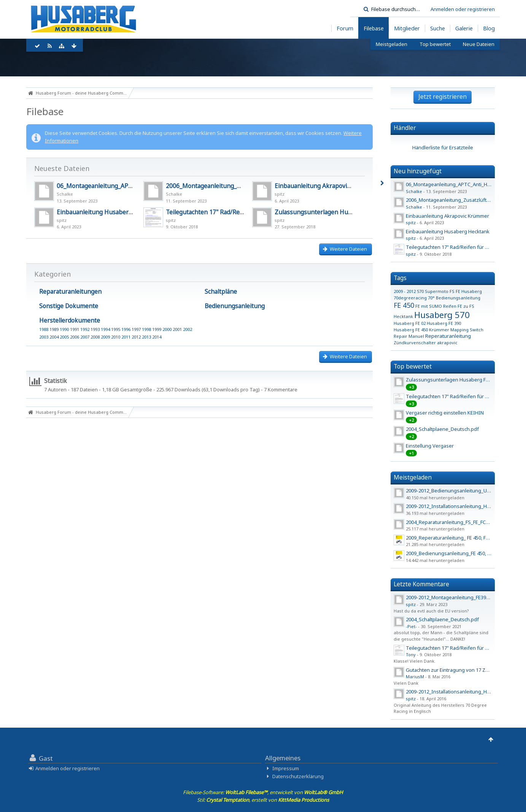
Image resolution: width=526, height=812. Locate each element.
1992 (85, 329)
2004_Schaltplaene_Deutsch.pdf (442, 429)
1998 (146, 329)
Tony (411, 655)
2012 (136, 337)
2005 (64, 337)
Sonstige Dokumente (69, 306)
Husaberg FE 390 (444, 323)
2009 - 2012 (405, 291)
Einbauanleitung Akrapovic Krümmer (326, 186)
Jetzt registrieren (443, 97)
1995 (116, 329)
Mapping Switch (467, 330)
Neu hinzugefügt (418, 171)
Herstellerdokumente (70, 320)
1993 (95, 329)
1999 (157, 329)
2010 (116, 337)
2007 (85, 337)
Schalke (65, 194)
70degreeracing (410, 298)
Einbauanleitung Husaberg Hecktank (108, 212)
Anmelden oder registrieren (463, 9)
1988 (44, 329)
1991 (75, 329)
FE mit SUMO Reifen (436, 306)
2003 (44, 337)
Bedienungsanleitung (235, 306)
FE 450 (404, 305)
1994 (105, 329)
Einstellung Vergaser (430, 446)
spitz (280, 194)
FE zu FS (466, 306)
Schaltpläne (221, 291)
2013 (146, 337)
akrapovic (447, 343)
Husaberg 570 (442, 315)
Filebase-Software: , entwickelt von (263, 792)
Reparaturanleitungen (70, 291)
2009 (105, 337)
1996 (126, 329)
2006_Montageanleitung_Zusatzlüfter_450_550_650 (238, 186)
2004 (54, 337)
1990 (64, 329)
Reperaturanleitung (448, 336)
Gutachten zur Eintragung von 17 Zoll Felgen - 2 (460, 670)
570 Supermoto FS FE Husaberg (449, 291)
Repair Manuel (409, 336)
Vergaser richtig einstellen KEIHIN (445, 413)
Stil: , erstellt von (263, 800)
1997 (136, 329)
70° (431, 298)
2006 (75, 337)
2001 (177, 329)
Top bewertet (413, 366)
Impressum (286, 768)
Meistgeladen (413, 477)
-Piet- (411, 626)
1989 (54, 329)
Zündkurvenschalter (415, 343)
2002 (188, 329)
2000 (167, 329)
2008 (95, 337)
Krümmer (439, 330)
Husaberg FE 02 (410, 323)
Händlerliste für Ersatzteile (443, 147)
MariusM (415, 677)
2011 (126, 337)
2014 (157, 337)
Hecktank (403, 316)
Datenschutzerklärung (298, 776)
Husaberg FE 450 (411, 330)
